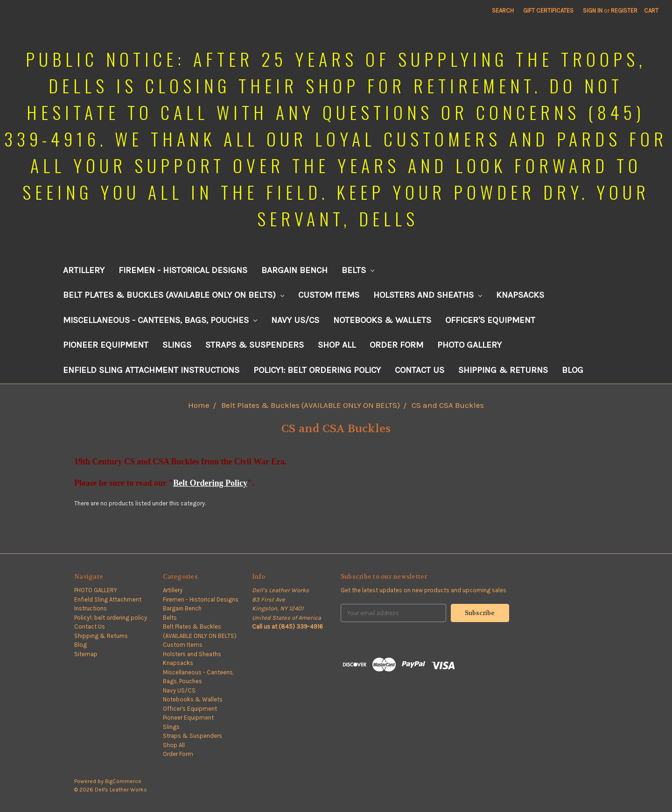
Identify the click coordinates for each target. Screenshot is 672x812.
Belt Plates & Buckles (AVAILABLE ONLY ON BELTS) (174, 295)
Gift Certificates (548, 10)
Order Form (396, 345)
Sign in (593, 10)
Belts (358, 270)
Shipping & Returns (503, 370)
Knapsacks (520, 295)
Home (199, 405)
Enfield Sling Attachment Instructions (151, 370)
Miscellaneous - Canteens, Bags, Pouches (160, 320)
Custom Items (329, 295)
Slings (177, 345)
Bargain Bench (294, 270)
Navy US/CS (295, 320)
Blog (573, 370)
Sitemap (86, 654)
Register (624, 10)
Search (503, 10)
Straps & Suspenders (255, 345)
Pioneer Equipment (106, 345)
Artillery (84, 270)
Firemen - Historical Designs (183, 270)
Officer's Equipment (490, 320)
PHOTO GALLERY (469, 345)
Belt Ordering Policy (210, 483)
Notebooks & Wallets (382, 320)
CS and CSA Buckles (448, 405)
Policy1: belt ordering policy (317, 370)
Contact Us (420, 370)
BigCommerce (123, 781)
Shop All (337, 345)
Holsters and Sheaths (428, 295)
